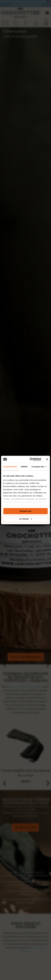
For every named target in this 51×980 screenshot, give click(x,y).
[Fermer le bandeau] (47, 459)
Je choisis (26, 519)
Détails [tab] (24, 467)
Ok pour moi (25, 511)
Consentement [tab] (10, 467)
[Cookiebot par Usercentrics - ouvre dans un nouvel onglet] (31, 459)
